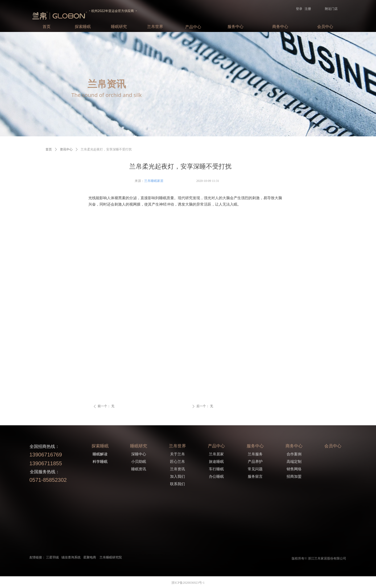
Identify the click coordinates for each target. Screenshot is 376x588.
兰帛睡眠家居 (154, 181)
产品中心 (193, 27)
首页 (49, 149)
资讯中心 (66, 149)
